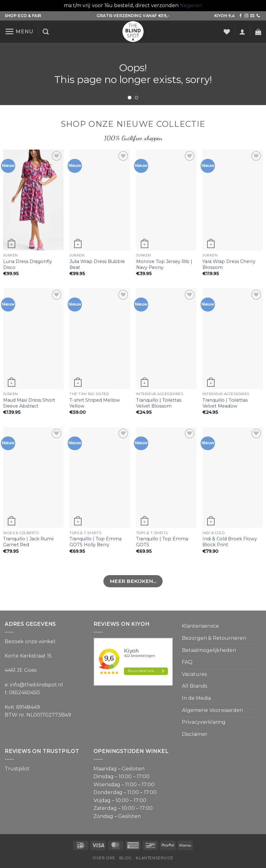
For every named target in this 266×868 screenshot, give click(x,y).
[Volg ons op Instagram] (246, 16)
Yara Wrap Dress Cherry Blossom (229, 264)
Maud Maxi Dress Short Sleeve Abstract (29, 403)
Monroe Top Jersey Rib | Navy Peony (164, 264)
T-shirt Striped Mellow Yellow (95, 403)
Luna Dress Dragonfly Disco (28, 264)
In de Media (196, 698)
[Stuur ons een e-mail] (252, 16)
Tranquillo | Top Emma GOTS (162, 542)
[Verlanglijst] (227, 32)
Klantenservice (200, 626)
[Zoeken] (46, 32)
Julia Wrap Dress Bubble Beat (97, 264)
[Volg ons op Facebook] (240, 16)
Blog (125, 858)
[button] (19, 31)
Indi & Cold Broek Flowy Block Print (230, 542)
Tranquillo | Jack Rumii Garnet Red (28, 542)
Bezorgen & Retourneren (214, 638)
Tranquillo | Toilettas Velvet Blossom (159, 403)
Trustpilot (17, 769)
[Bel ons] (258, 16)
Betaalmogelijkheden (209, 650)
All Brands (195, 686)
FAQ (187, 662)
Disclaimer (195, 734)
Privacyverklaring (204, 722)
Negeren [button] (191, 5)
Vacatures (194, 674)
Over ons (104, 858)
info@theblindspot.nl (36, 685)
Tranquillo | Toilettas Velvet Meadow (225, 403)
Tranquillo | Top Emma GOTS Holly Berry (95, 542)
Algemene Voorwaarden (212, 710)
